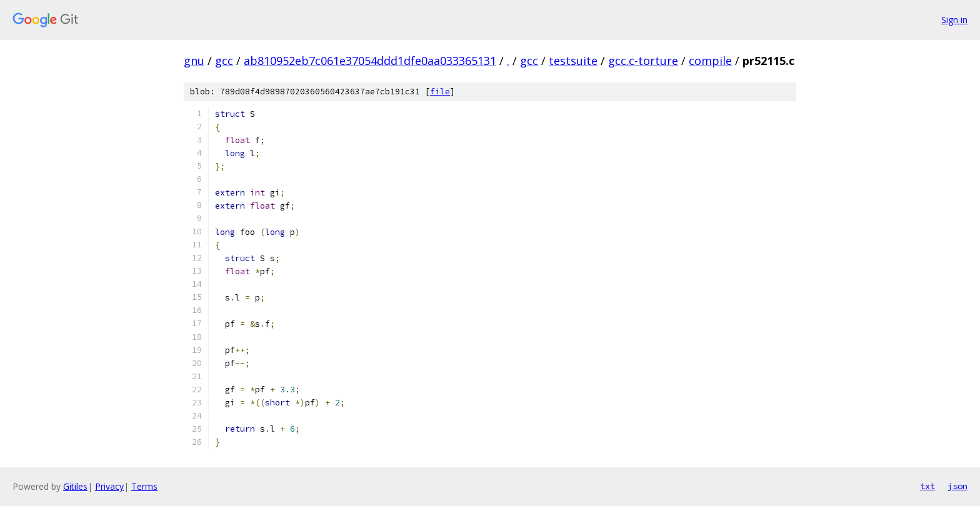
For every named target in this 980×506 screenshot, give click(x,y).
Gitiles (75, 486)
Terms (144, 486)
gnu (194, 61)
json (957, 486)
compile (710, 61)
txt (927, 486)
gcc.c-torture (643, 61)
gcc (224, 61)
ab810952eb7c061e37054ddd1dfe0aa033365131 (370, 61)
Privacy (109, 486)
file (440, 92)
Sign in (954, 20)
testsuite (573, 61)
